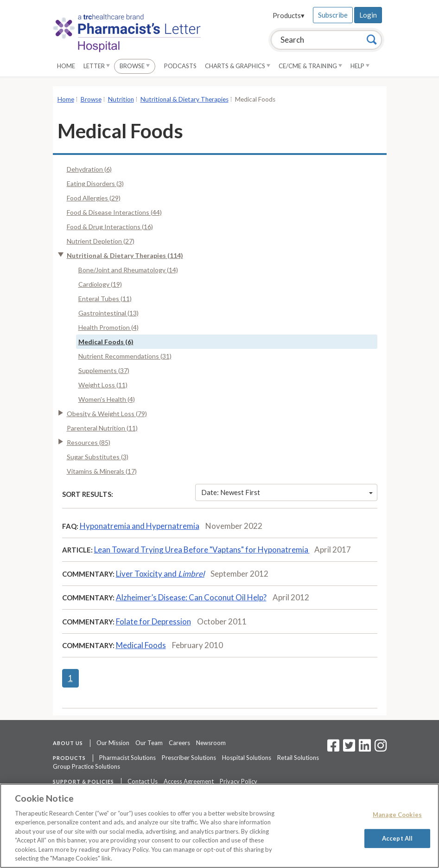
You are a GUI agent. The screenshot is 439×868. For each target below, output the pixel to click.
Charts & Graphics (238, 66)
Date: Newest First (287, 492)
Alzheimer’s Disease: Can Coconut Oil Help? (191, 597)
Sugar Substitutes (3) (98, 457)
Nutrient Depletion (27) (101, 241)
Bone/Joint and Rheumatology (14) (128, 270)
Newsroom (211, 743)
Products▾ (289, 15)
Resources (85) (89, 442)
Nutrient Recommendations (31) (125, 356)
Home (66, 66)
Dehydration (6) (89, 169)
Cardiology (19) (100, 284)
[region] (219, 826)
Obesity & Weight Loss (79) (107, 414)
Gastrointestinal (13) (108, 313)
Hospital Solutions (247, 758)
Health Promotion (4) (108, 327)
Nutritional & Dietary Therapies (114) (125, 255)
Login (368, 15)
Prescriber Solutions (189, 758)
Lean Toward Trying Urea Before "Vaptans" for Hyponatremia (202, 550)
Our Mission (113, 743)
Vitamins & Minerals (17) (102, 471)
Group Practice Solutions (86, 766)
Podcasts (180, 66)
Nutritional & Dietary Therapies (185, 99)
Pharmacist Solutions (127, 758)
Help (360, 66)
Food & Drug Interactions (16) (110, 227)
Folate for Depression (153, 621)
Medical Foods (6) (106, 342)
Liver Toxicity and (160, 574)
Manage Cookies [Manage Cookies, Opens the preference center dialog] (397, 815)
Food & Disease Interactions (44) (114, 212)
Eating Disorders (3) (95, 183)
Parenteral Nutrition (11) (102, 428)
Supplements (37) (104, 370)
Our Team (149, 743)
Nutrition (121, 99)
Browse (135, 66)
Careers (179, 743)
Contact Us (143, 781)
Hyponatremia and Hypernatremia (140, 526)
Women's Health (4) (107, 399)
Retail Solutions (298, 758)
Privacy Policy (239, 781)
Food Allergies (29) (94, 198)
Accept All (397, 838)
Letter (97, 66)
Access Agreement (189, 781)
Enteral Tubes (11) (105, 299)
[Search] (372, 39)
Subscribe (333, 15)
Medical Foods (141, 645)
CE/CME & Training (310, 66)
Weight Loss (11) (103, 385)
